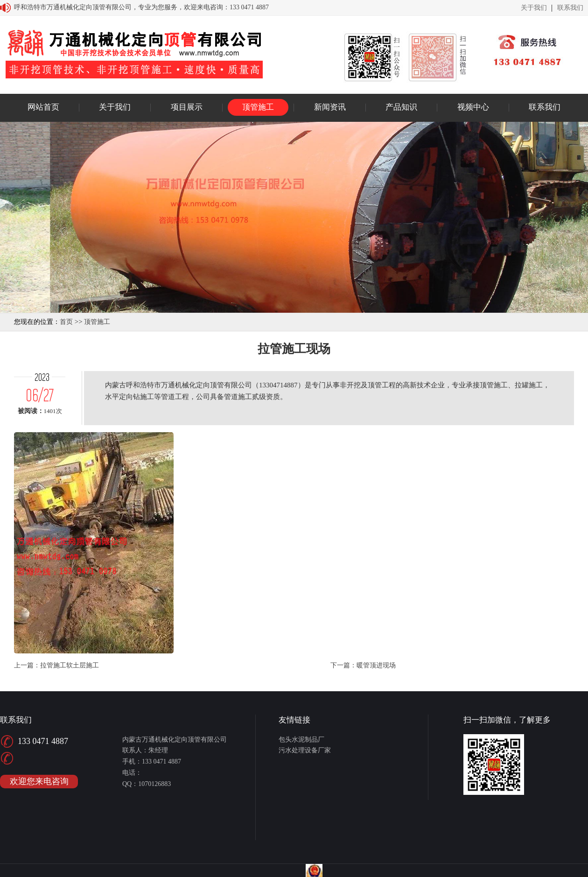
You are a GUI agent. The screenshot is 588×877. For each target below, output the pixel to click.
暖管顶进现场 (376, 665)
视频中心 (473, 107)
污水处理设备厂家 (305, 750)
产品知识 (401, 107)
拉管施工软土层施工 (70, 665)
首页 (66, 322)
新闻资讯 (330, 107)
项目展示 (187, 107)
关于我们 (534, 8)
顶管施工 (258, 107)
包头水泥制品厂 (301, 740)
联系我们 (570, 8)
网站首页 (43, 107)
